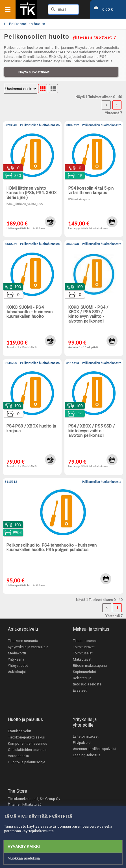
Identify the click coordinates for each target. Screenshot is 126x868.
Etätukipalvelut (19, 731)
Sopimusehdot (85, 672)
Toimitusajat (83, 653)
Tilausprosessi (85, 641)
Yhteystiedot (18, 666)
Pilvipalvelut (82, 743)
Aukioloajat (17, 672)
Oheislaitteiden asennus (27, 750)
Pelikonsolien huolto (25, 24)
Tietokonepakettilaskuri (27, 737)
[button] (50, 222)
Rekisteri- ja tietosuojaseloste (87, 681)
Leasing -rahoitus (87, 755)
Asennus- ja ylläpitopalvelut (95, 749)
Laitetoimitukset (86, 737)
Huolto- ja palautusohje (27, 762)
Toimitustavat (84, 647)
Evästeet (80, 691)
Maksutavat (82, 659)
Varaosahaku (19, 756)
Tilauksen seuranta (23, 641)
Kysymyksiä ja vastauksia (28, 647)
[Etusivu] (28, 17)
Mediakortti (17, 653)
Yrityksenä (16, 659)
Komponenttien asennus (28, 744)
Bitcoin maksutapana (90, 666)
